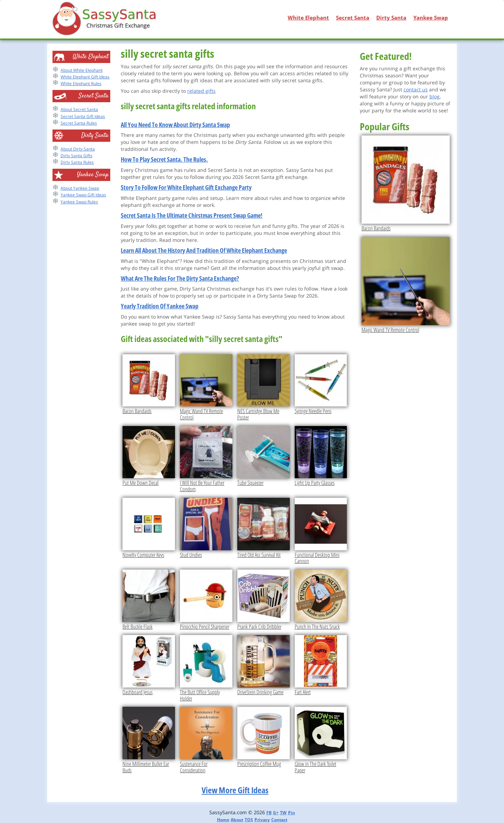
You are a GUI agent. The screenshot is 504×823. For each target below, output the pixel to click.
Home (223, 820)
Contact (279, 820)
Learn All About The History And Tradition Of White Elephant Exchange (204, 250)
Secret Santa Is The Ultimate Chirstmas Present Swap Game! (192, 215)
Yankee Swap (431, 18)
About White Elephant (82, 70)
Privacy (262, 820)
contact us (416, 89)
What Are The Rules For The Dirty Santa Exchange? (180, 278)
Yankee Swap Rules (79, 202)
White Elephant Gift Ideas (85, 77)
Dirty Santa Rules (77, 162)
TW (283, 813)
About (237, 820)
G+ (276, 813)
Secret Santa (353, 18)
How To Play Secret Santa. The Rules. (164, 159)
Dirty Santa (391, 18)
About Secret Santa (79, 109)
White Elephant (308, 18)
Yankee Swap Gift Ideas (83, 195)
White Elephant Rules (81, 83)
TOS (249, 820)
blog (435, 96)
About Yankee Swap (80, 188)
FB (269, 813)
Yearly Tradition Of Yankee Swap (160, 306)
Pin (292, 813)
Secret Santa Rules (79, 123)
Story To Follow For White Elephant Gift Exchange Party (186, 187)
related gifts (201, 91)
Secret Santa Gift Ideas (83, 116)
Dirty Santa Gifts (76, 156)
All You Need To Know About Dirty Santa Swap (175, 125)
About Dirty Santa (78, 149)
